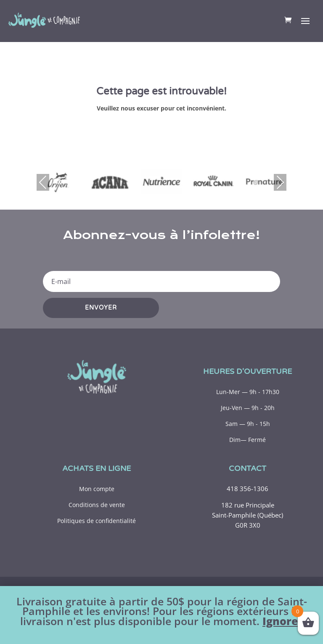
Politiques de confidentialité (97, 521)
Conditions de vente (97, 505)
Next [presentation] (280, 182)
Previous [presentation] (43, 182)
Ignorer (283, 621)
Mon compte (97, 489)
